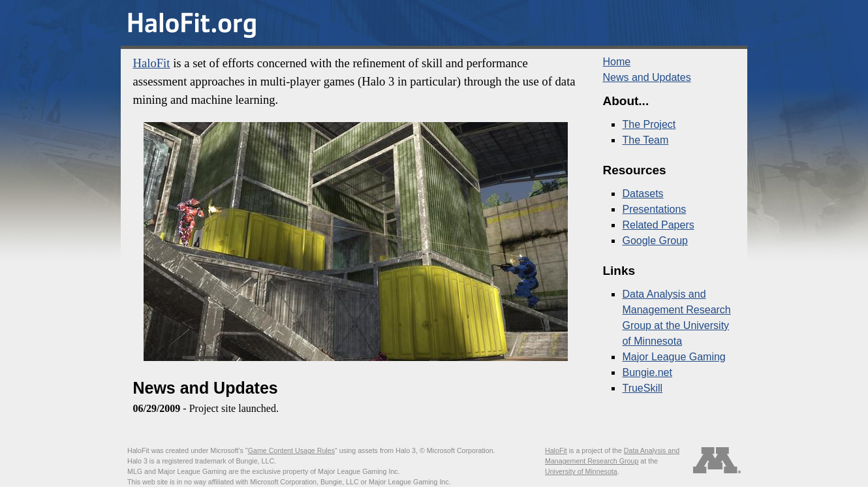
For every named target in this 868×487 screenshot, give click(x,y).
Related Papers (658, 225)
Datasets (643, 194)
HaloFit (151, 63)
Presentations (654, 209)
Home (616, 62)
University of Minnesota (581, 471)
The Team (645, 140)
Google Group (655, 241)
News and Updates (646, 77)
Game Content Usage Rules (291, 450)
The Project (649, 124)
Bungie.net (647, 372)
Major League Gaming (674, 357)
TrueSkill (642, 388)
